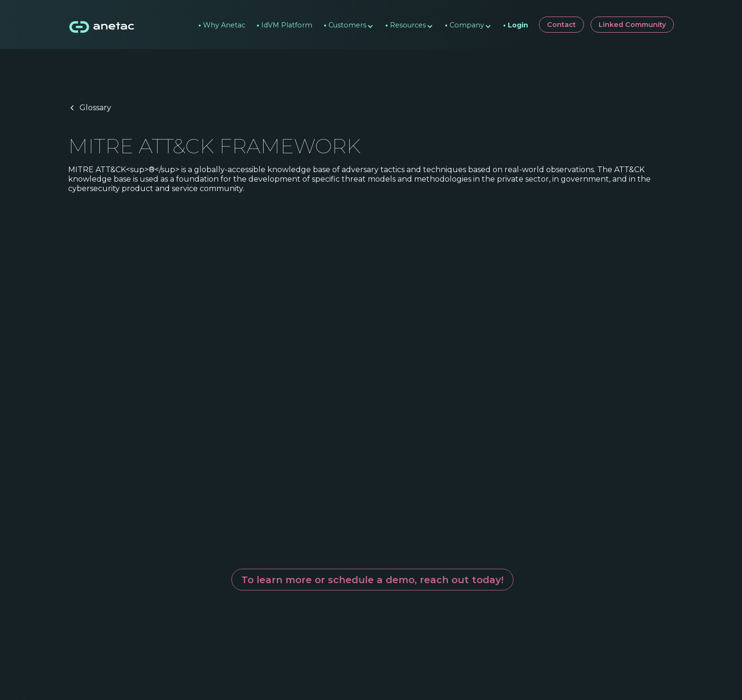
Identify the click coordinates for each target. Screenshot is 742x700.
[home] (102, 25)
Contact (561, 25)
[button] (345, 25)
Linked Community (632, 25)
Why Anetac (222, 23)
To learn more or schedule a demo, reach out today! (372, 573)
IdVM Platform (284, 23)
